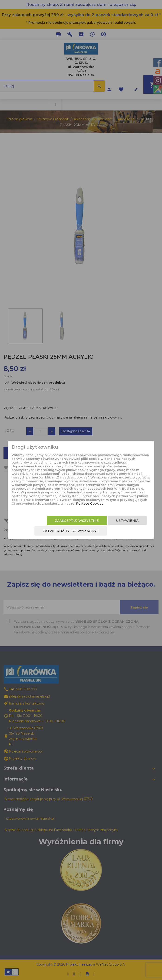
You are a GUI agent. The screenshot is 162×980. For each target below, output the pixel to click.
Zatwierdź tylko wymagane (71, 531)
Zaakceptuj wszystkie (77, 521)
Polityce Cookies (90, 503)
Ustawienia (127, 521)
